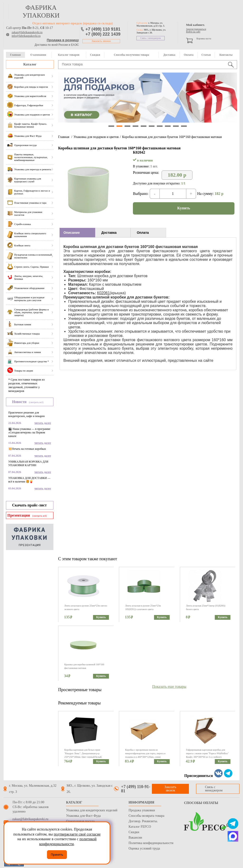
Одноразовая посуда (80, 821)
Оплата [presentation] (143, 233)
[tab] (77, 233)
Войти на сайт (193, 32)
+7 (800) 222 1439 (103, 34)
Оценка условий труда (144, 848)
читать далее (43, 423)
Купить (184, 208)
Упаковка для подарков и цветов (96, 137)
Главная (15, 55)
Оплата (189, 55)
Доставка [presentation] (109, 233)
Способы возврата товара (147, 816)
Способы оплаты (201, 803)
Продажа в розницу (63, 40)
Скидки (95, 55)
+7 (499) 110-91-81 (136, 789)
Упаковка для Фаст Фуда (83, 816)
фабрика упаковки (41, 11)
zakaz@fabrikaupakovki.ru (27, 32)
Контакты (226, 55)
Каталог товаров (69, 55)
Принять (57, 855)
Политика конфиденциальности (151, 843)
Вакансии (135, 838)
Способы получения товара (132, 55)
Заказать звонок (101, 41)
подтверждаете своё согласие (77, 834)
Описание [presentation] (72, 233)
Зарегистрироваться (196, 29)
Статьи (206, 55)
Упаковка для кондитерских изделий (92, 810)
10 (184, 126)
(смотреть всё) (36, 402)
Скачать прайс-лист (29, 505)
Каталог (30, 64)
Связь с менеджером (151, 38)
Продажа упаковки (142, 810)
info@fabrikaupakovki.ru (26, 36)
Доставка (169, 55)
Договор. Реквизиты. (143, 821)
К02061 (103, 293)
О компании (38, 55)
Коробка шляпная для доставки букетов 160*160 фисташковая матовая (172, 137)
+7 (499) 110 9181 (103, 29)
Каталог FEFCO (140, 827)
